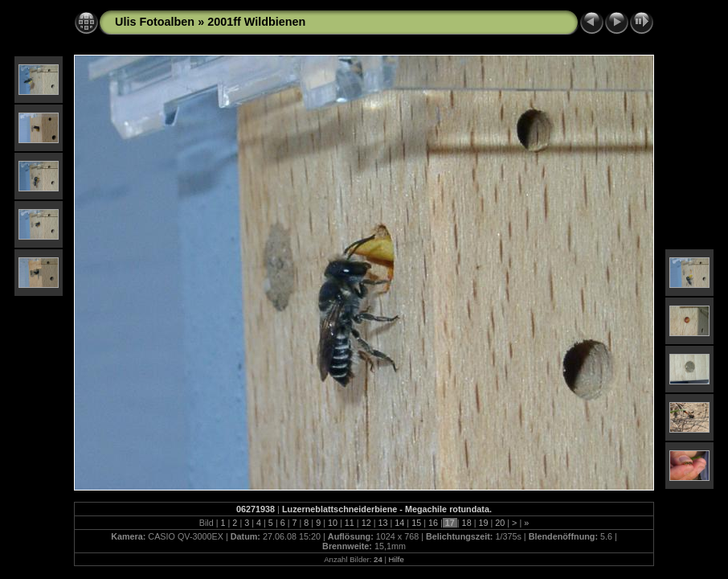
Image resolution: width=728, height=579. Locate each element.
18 (467, 523)
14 (399, 523)
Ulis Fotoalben (155, 22)
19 (483, 523)
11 (350, 523)
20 (500, 523)
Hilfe (397, 559)
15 (416, 523)
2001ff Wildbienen (256, 22)
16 (433, 523)
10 (333, 523)
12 (366, 523)
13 (382, 523)
